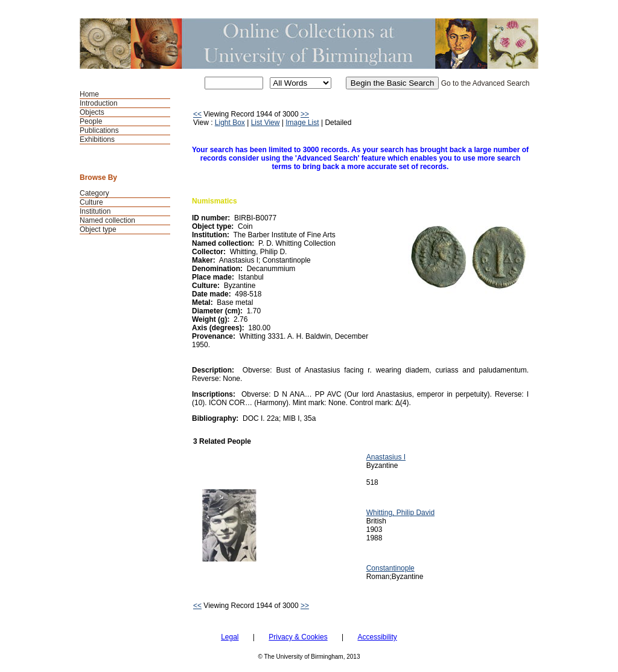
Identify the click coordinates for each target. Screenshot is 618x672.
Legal (230, 637)
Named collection (107, 220)
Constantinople (390, 568)
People (91, 121)
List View (266, 123)
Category (94, 193)
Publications (99, 130)
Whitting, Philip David (400, 513)
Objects (92, 112)
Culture (91, 202)
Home (89, 94)
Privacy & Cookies (298, 637)
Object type (98, 229)
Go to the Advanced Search (486, 83)
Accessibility (377, 637)
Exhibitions (97, 139)
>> (305, 114)
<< (197, 114)
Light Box (230, 123)
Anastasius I (386, 457)
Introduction (99, 103)
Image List (302, 123)
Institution (95, 211)
